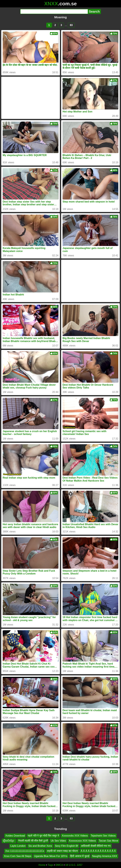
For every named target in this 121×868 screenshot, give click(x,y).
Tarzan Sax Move (109, 841)
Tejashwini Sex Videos (103, 836)
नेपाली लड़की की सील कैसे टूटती (33, 841)
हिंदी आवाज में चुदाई (80, 856)
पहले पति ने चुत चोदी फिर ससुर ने (43, 836)
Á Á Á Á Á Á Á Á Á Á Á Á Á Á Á (98, 851)
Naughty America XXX (105, 856)
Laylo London (18, 846)
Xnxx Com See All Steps (18, 856)
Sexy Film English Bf (66, 846)
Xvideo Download (15, 836)
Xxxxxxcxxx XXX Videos (82, 841)
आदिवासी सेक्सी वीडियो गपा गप (96, 846)
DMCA (59, 865)
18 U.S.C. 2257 (74, 865)
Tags (51, 865)
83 (71, 25)
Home (42, 865)
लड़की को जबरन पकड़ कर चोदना (62, 851)
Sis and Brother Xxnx (40, 846)
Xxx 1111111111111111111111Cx (25, 851)
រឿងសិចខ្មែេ (9, 841)
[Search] (54, 11)
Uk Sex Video (58, 841)
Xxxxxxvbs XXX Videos (75, 836)
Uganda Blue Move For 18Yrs (51, 856)
